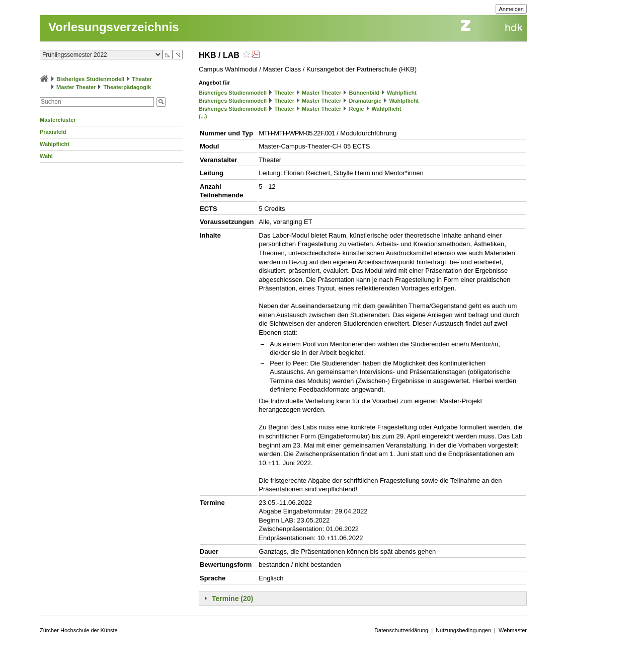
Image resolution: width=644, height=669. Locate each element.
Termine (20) (232, 599)
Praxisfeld (53, 132)
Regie (356, 109)
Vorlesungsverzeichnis (114, 27)
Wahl (46, 156)
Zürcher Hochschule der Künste (79, 630)
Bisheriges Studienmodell (90, 79)
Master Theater (76, 87)
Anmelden (511, 9)
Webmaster (513, 630)
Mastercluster (58, 120)
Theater (142, 79)
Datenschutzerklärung (401, 630)
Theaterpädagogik (127, 87)
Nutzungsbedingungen (463, 630)
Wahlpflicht (55, 144)
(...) (203, 116)
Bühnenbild (364, 93)
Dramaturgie (365, 101)
